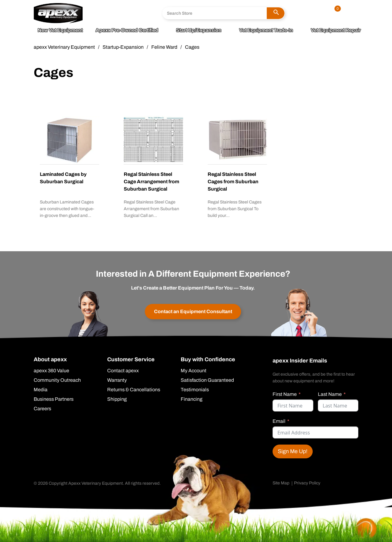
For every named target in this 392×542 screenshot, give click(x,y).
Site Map (281, 483)
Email (279, 421)
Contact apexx (123, 371)
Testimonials (195, 390)
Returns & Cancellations (134, 390)
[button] (276, 13)
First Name (285, 394)
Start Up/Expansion (199, 30)
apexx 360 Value (51, 371)
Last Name (330, 394)
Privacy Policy (307, 483)
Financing (192, 399)
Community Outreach (57, 380)
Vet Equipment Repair (336, 30)
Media (41, 390)
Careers (42, 409)
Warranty (117, 380)
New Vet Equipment (60, 30)
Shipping (117, 399)
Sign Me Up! (293, 451)
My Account (194, 371)
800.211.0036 (113, 9)
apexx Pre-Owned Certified (127, 30)
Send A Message (115, 18)
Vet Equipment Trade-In (266, 30)
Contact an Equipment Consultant (193, 311)
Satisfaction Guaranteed (207, 380)
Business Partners (54, 399)
